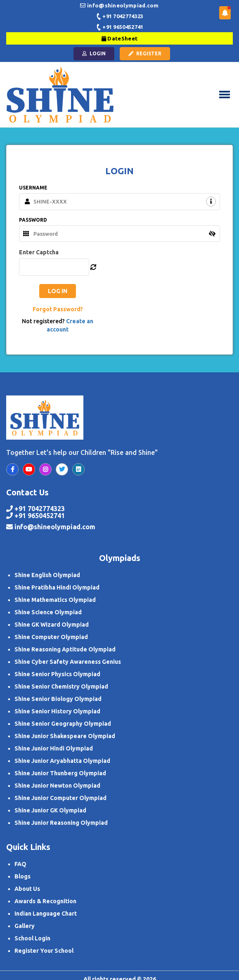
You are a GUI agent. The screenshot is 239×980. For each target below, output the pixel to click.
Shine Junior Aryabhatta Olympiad (62, 761)
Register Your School (44, 951)
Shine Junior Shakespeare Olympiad (65, 736)
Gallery (25, 926)
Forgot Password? (58, 309)
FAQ (20, 864)
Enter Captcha (39, 252)
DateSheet (119, 38)
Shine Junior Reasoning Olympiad (61, 823)
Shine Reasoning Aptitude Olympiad (65, 649)
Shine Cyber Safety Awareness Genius (68, 662)
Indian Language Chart (46, 914)
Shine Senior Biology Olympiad (58, 699)
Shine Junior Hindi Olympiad (54, 748)
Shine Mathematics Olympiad (55, 600)
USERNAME (33, 188)
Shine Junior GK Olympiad (50, 810)
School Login (32, 938)
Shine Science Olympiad (48, 612)
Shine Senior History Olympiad (57, 711)
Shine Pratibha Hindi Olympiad (57, 587)
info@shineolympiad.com (55, 527)
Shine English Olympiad (47, 575)
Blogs (22, 876)
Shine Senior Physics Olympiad (57, 674)
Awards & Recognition (45, 901)
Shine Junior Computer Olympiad (60, 798)
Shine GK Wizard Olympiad (52, 625)
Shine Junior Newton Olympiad (57, 786)
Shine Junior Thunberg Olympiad (60, 773)
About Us (27, 889)
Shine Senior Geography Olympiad (63, 724)
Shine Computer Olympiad (51, 637)
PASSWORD (33, 220)
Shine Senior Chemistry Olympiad (61, 686)
